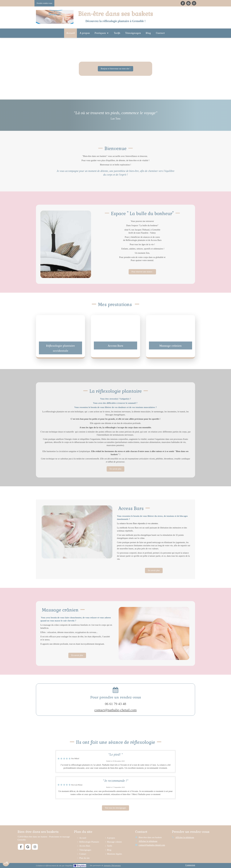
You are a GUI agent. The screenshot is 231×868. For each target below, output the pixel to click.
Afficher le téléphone (148, 841)
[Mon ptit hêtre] (142, 272)
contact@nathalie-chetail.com (116, 710)
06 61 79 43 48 (115, 704)
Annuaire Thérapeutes (112, 865)
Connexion (190, 865)
